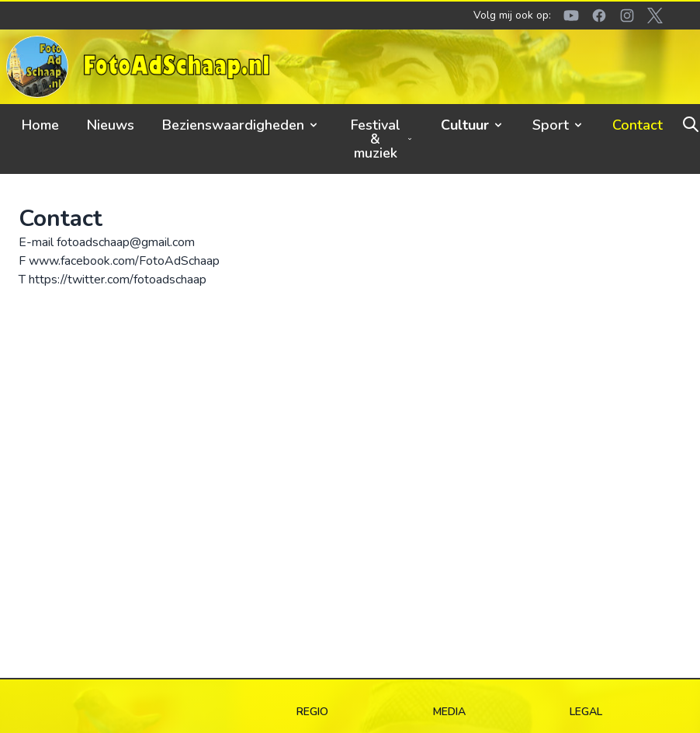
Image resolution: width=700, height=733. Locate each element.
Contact (638, 125)
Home (40, 125)
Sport (558, 125)
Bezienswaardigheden (241, 125)
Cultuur (473, 125)
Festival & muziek (382, 139)
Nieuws (111, 125)
